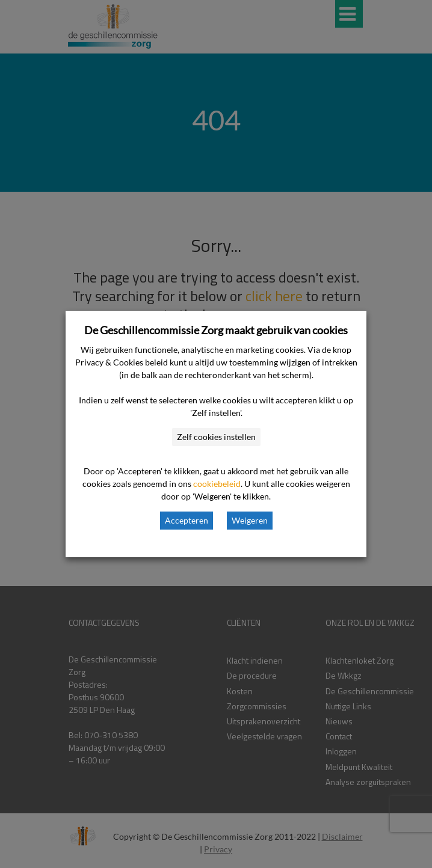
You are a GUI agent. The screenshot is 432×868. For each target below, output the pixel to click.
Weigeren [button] (250, 520)
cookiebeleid (217, 484)
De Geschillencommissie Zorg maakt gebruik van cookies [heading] (216, 330)
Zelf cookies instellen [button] (216, 437)
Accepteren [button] (187, 520)
